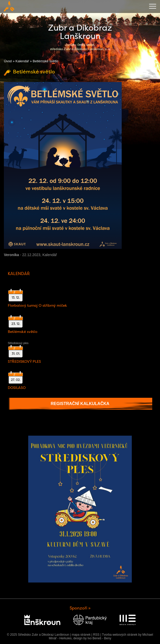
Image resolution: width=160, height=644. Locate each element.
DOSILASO (17, 388)
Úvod (8, 61)
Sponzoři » (80, 608)
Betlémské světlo (23, 332)
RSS (96, 635)
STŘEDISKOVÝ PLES (24, 361)
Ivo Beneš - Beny (99, 638)
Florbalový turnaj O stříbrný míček (37, 305)
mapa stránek (81, 635)
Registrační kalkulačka (80, 404)
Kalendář (22, 61)
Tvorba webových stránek (120, 635)
